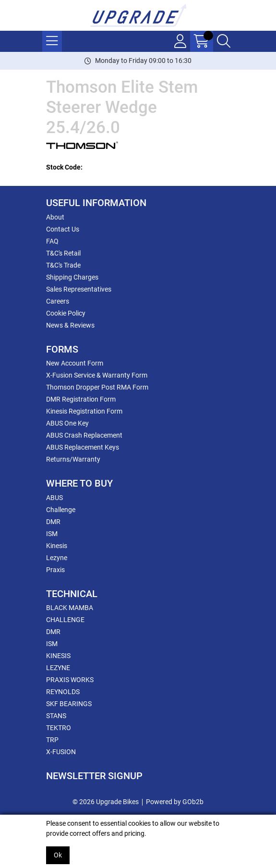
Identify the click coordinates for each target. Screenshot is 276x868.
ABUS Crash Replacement (84, 435)
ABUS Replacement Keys (83, 447)
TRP (52, 740)
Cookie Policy (66, 313)
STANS (56, 716)
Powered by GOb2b (175, 802)
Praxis (55, 570)
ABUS (54, 498)
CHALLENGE (65, 620)
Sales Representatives (79, 289)
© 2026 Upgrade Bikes (106, 802)
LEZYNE (58, 668)
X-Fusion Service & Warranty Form (97, 375)
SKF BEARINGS (69, 704)
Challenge (61, 510)
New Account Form (75, 363)
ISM (52, 534)
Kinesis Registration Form (84, 411)
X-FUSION (61, 752)
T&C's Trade (63, 265)
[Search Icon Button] (224, 41)
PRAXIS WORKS (70, 680)
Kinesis (57, 546)
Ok (58, 855)
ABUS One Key (67, 423)
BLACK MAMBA (70, 608)
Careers (58, 301)
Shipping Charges (72, 277)
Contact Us (63, 229)
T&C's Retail (63, 253)
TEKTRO (59, 728)
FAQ (52, 241)
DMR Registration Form (81, 399)
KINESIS (58, 656)
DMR (53, 522)
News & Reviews (70, 325)
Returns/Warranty (73, 459)
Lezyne (57, 558)
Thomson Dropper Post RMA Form (97, 387)
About (55, 217)
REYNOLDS (63, 692)
